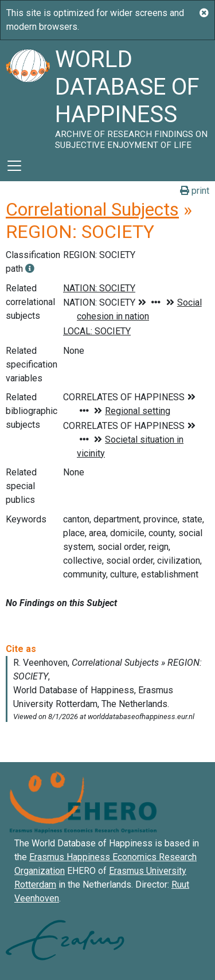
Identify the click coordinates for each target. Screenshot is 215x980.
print (195, 191)
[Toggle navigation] (14, 166)
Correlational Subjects (92, 209)
